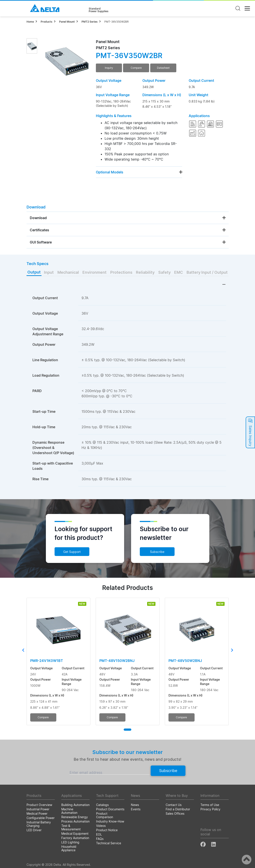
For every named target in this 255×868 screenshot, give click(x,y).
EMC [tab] (178, 272)
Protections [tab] (121, 272)
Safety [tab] (164, 272)
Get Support (72, 552)
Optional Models (110, 172)
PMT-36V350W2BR (117, 22)
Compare (136, 68)
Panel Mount (67, 22)
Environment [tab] (94, 272)
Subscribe (157, 552)
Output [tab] (34, 272)
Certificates (39, 230)
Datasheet (163, 68)
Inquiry (109, 68)
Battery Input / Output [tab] (207, 272)
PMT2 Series (90, 22)
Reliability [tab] (145, 272)
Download (38, 218)
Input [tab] (49, 272)
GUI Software (41, 242)
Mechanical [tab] (68, 272)
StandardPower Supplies (99, 10)
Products (47, 22)
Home (30, 22)
